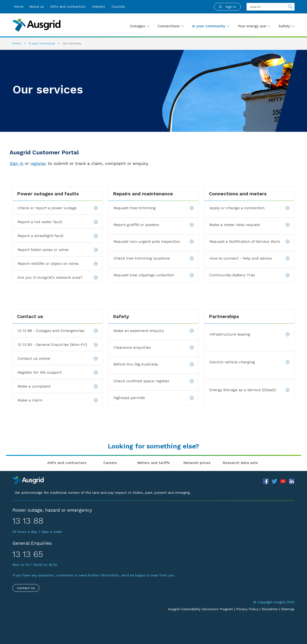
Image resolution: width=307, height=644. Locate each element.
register (38, 163)
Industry (99, 6)
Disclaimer (270, 609)
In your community (42, 43)
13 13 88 (28, 521)
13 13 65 (28, 554)
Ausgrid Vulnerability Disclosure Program (201, 609)
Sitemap (288, 609)
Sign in (17, 163)
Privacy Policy (247, 609)
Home (19, 6)
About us (37, 6)
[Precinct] (28, 480)
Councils (118, 6)
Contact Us (26, 588)
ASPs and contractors (68, 6)
